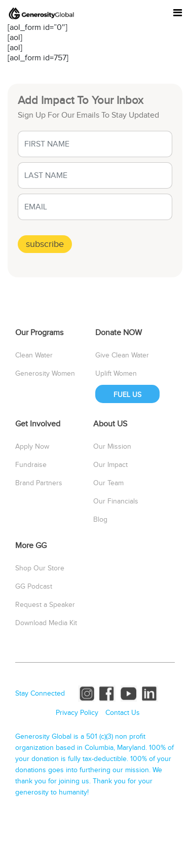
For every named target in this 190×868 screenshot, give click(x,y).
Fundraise (31, 465)
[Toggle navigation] (178, 13)
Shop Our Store (40, 568)
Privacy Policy (77, 713)
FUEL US (127, 395)
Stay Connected (40, 694)
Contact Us (123, 713)
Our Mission (112, 447)
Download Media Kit (46, 623)
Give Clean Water (122, 355)
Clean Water (34, 355)
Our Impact (110, 465)
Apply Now (32, 447)
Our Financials (116, 501)
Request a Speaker (45, 605)
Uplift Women (116, 374)
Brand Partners (39, 483)
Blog (100, 520)
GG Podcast (34, 587)
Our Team (108, 483)
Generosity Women (45, 374)
